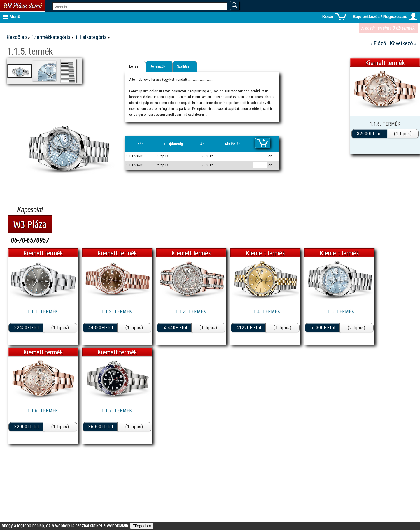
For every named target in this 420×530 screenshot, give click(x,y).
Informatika (65, 305)
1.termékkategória (57, 64)
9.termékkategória (57, 204)
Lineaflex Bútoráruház (51, 250)
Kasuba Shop (64, 239)
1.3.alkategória (62, 93)
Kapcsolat (67, 29)
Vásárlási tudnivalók (53, 40)
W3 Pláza (69, 271)
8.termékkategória (57, 193)
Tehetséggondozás (57, 326)
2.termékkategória (57, 130)
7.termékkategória (57, 183)
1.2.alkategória (62, 83)
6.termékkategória (57, 172)
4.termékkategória (57, 151)
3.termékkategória (57, 141)
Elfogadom (142, 526)
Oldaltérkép (64, 216)
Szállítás (267, 66)
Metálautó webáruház (52, 260)
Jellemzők (241, 66)
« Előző (379, 43)
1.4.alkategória (62, 102)
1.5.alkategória (62, 111)
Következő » (403, 43)
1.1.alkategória (62, 74)
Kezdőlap (101, 37)
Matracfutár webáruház (50, 281)
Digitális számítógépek (51, 337)
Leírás (217, 66)
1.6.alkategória (62, 121)
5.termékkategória (57, 162)
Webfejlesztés (62, 316)
